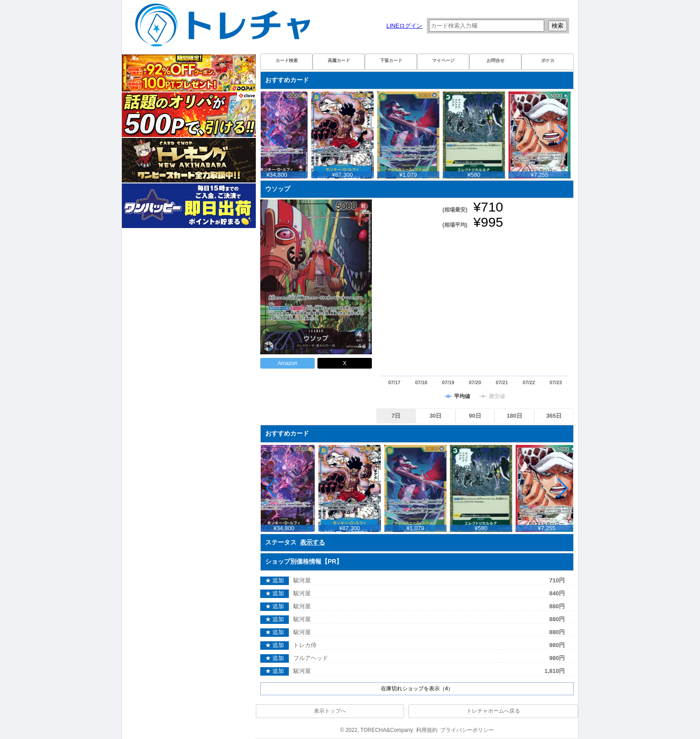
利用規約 (427, 730)
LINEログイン (404, 26)
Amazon (287, 363)
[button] (563, 135)
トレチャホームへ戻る (493, 711)
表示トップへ (330, 711)
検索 (558, 26)
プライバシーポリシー (467, 730)
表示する (312, 542)
